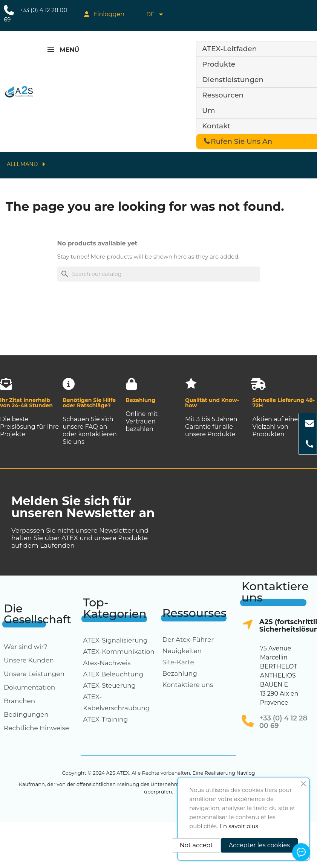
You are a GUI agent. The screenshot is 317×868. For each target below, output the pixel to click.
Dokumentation (29, 687)
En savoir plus (239, 826)
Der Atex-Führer (188, 640)
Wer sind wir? (26, 647)
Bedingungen (26, 714)
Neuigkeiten (182, 651)
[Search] (159, 274)
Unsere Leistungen (34, 674)
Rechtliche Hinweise (36, 728)
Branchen (19, 701)
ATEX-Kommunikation (119, 652)
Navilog (246, 773)
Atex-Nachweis (107, 663)
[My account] (104, 14)
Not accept (196, 845)
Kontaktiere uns (188, 685)
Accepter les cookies (259, 845)
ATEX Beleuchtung (113, 674)
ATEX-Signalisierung (115, 640)
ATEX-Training (105, 719)
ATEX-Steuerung (109, 685)
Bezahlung (180, 673)
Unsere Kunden (29, 660)
